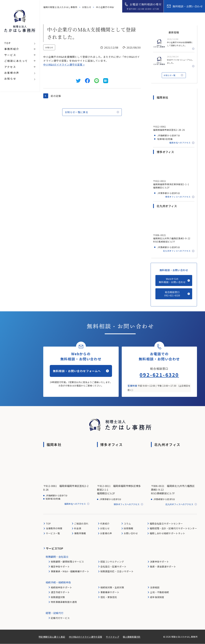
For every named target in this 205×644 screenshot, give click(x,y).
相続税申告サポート (61, 587)
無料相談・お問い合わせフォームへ (77, 371)
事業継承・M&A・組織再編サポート (70, 571)
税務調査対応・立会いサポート (117, 571)
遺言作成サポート (60, 592)
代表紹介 (105, 524)
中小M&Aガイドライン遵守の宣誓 (86, 637)
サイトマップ (113, 637)
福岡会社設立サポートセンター (166, 524)
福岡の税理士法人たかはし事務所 (61, 7)
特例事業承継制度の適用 (64, 602)
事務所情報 (80, 533)
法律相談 (155, 587)
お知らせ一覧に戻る (78, 112)
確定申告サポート (60, 566)
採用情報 (128, 528)
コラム (127, 524)
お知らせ (87, 7)
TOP (48, 524)
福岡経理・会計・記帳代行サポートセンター (173, 528)
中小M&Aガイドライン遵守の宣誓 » (64, 64)
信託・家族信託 (109, 597)
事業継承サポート (110, 592)
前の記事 (56, 96)
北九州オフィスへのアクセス (177, 251)
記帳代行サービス (60, 618)
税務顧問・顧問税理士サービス (67, 562)
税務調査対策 (58, 597)
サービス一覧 (53, 533)
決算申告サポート (159, 562)
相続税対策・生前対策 (112, 587)
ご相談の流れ (81, 524)
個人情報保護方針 (132, 637)
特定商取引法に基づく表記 (52, 637)
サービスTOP (55, 548)
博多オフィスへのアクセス (178, 197)
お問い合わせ (131, 533)
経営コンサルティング (112, 562)
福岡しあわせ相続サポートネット (167, 533)
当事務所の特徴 (54, 528)
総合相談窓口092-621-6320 (172, 294)
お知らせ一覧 (170, 75)
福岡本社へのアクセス (180, 143)
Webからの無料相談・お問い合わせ (172, 280)
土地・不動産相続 (159, 592)
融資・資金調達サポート (163, 566)
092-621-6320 (159, 375)
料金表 (78, 528)
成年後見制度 (157, 597)
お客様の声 (106, 533)
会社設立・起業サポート (113, 566)
